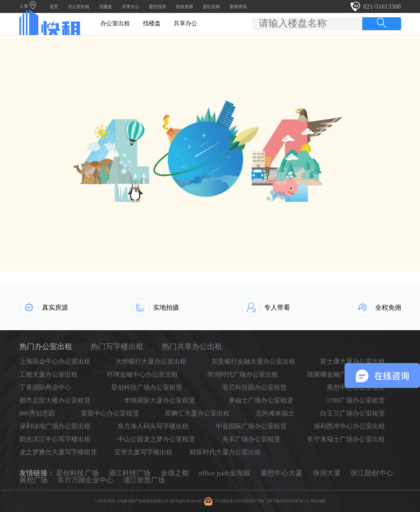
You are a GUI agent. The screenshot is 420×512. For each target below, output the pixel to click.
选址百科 (211, 7)
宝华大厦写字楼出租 (143, 452)
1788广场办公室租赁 (356, 400)
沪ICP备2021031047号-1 (286, 501)
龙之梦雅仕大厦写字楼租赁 (58, 452)
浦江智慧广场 (144, 480)
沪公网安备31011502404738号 (239, 501)
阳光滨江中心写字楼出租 (55, 439)
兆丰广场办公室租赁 (251, 439)
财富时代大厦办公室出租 (225, 452)
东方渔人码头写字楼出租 (153, 426)
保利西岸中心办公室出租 (349, 426)
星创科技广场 (77, 473)
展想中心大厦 (281, 473)
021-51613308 (382, 6)
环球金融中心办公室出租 (142, 374)
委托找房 (157, 7)
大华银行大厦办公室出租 (151, 361)
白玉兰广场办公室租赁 (353, 413)
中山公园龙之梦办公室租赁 (156, 439)
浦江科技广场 (129, 473)
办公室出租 (79, 7)
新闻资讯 (238, 7)
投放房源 (184, 7)
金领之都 (175, 473)
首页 (54, 7)
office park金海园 (225, 473)
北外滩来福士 (275, 413)
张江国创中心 (371, 473)
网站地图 (318, 501)
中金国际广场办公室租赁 (251, 426)
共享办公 (130, 7)
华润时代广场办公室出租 (243, 374)
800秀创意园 (37, 413)
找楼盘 (106, 7)
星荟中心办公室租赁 (110, 413)
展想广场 (33, 480)
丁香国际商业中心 (45, 387)
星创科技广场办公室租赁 (147, 387)
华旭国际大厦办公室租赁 (160, 400)
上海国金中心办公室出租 (55, 361)
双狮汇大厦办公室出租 (197, 413)
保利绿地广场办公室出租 (55, 426)
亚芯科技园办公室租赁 (254, 387)
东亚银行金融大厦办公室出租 (253, 361)
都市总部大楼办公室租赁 (55, 400)
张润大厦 (327, 473)
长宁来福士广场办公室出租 (346, 439)
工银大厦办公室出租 (49, 374)
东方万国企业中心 (85, 480)
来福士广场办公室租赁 (261, 400)
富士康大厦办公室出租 (353, 361)
